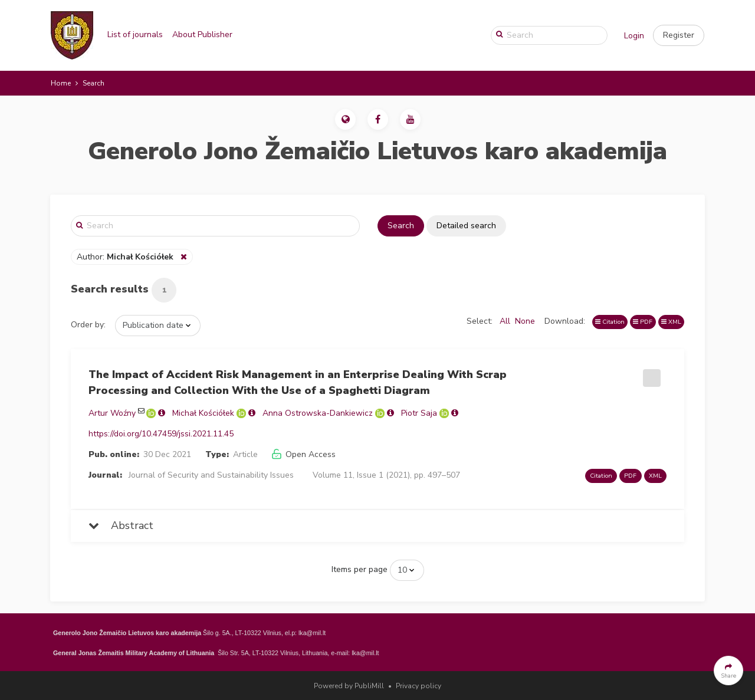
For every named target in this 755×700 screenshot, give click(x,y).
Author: (126, 257)
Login (634, 36)
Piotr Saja (419, 413)
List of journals (135, 34)
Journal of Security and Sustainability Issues (211, 475)
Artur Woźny (112, 413)
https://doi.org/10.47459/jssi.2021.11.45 (161, 434)
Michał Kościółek (203, 413)
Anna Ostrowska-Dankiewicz (318, 413)
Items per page (360, 569)
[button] (679, 35)
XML (671, 322)
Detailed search (466, 226)
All (505, 321)
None (525, 321)
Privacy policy (418, 686)
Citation (610, 322)
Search (401, 226)
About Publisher (202, 34)
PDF (643, 322)
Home (61, 83)
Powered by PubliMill (349, 686)
